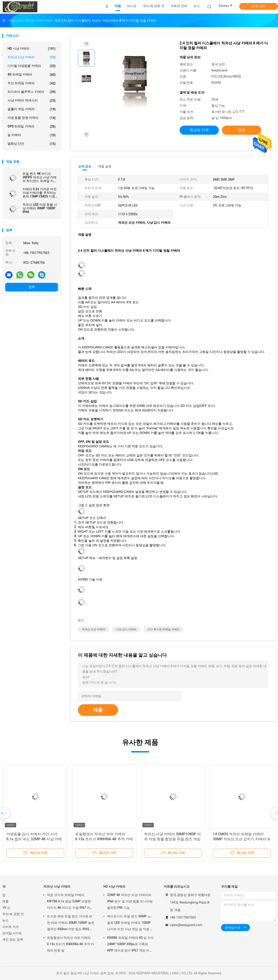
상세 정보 (85, 166)
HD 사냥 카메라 (32, 49)
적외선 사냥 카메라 (32, 57)
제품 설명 (105, 166)
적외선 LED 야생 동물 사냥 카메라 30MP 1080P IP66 (40, 208)
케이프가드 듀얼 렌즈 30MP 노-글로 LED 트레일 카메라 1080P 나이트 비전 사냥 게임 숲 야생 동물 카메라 (130, 923)
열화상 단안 (32, 144)
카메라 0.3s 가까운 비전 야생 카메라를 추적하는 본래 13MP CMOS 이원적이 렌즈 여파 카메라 (40, 193)
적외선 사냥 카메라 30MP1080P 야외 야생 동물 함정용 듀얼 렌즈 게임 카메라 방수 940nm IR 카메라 (172, 839)
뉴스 (5, 920)
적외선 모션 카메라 (93, 629)
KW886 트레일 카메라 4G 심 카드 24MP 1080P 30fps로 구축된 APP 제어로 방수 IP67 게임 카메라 (131, 945)
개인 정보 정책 (13, 939)
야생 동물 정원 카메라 (32, 118)
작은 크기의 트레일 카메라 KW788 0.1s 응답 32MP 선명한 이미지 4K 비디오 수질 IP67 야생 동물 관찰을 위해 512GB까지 (70, 902)
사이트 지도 (11, 927)
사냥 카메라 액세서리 (32, 101)
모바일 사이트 (12, 933)
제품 (5, 901)
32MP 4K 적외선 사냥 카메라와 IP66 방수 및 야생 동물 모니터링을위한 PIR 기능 (130, 901)
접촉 (32, 287)
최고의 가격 (199, 130)
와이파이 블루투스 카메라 (32, 92)
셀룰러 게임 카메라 (32, 109)
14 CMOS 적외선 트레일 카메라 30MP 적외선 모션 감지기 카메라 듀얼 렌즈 (242, 839)
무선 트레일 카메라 (32, 83)
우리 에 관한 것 (13, 914)
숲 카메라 (32, 135)
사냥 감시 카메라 (126, 629)
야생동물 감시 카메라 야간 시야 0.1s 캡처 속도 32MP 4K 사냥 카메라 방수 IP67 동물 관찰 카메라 (34, 839)
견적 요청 (259, 6)
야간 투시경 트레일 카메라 (163, 629)
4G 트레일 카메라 (32, 75)
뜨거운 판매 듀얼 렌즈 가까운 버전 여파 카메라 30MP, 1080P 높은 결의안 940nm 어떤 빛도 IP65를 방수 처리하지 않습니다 (71, 923)
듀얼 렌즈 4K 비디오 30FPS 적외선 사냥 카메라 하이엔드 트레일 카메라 (40, 177)
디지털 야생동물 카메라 (32, 66)
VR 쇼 (6, 908)
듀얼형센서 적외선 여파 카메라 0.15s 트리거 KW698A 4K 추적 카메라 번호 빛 (104, 839)
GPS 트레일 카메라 (32, 127)
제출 (98, 710)
